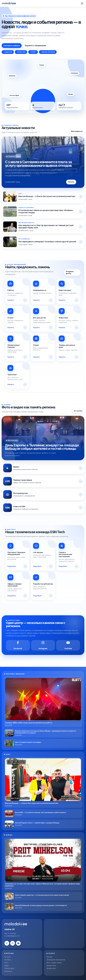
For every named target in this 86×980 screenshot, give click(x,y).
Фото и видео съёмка (54, 963)
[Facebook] (18, 645)
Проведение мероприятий (56, 960)
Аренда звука (51, 968)
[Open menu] (82, 3)
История (7, 957)
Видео (7, 966)
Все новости (77, 131)
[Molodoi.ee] (22, 924)
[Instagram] (43, 645)
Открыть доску (70, 272)
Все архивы (78, 411)
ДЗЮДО (9, 835)
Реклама (49, 957)
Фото (6, 963)
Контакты (8, 960)
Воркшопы (8, 971)
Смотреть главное (12, 46)
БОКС (8, 754)
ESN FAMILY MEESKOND (15, 674)
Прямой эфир (9, 968)
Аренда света (51, 966)
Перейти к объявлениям (35, 46)
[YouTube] (68, 645)
